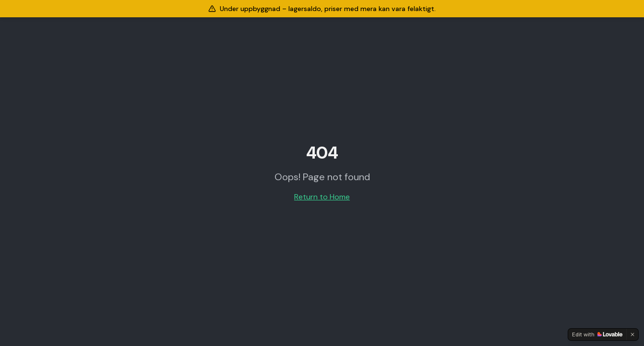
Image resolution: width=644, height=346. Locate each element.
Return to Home (322, 197)
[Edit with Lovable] (597, 334)
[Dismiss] (632, 334)
